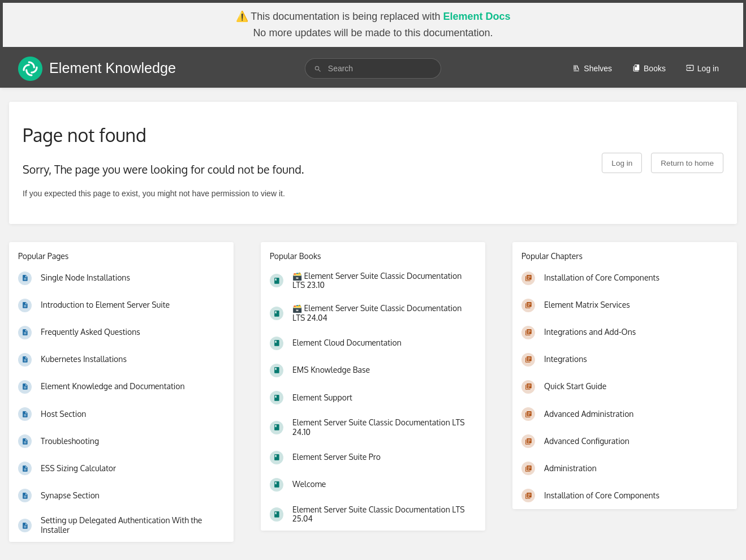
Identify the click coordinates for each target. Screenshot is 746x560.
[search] (373, 68)
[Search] (318, 69)
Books (649, 68)
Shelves (592, 68)
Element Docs (477, 16)
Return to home (687, 163)
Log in (702, 68)
